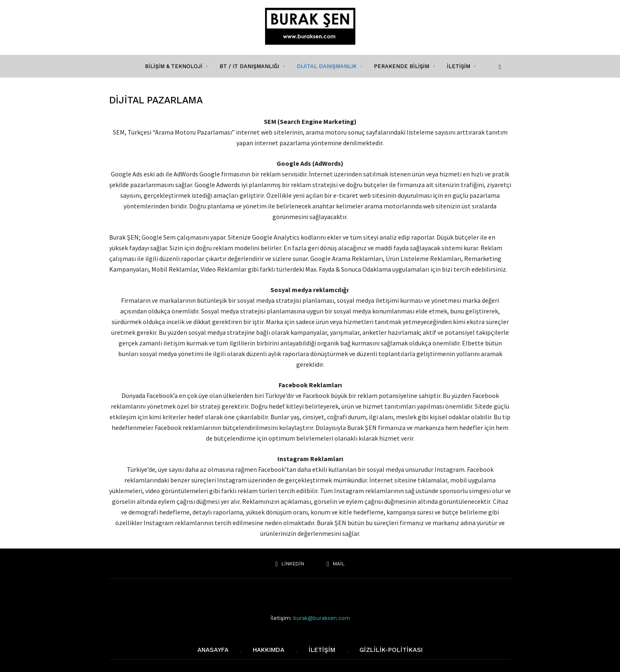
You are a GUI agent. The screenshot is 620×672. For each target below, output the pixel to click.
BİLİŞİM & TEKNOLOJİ (176, 66)
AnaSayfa (213, 650)
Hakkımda (269, 650)
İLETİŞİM (461, 66)
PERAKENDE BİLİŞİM (404, 66)
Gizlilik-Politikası (391, 650)
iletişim (322, 650)
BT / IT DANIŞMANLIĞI (252, 66)
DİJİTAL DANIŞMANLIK (329, 66)
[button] (498, 66)
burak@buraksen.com (322, 618)
